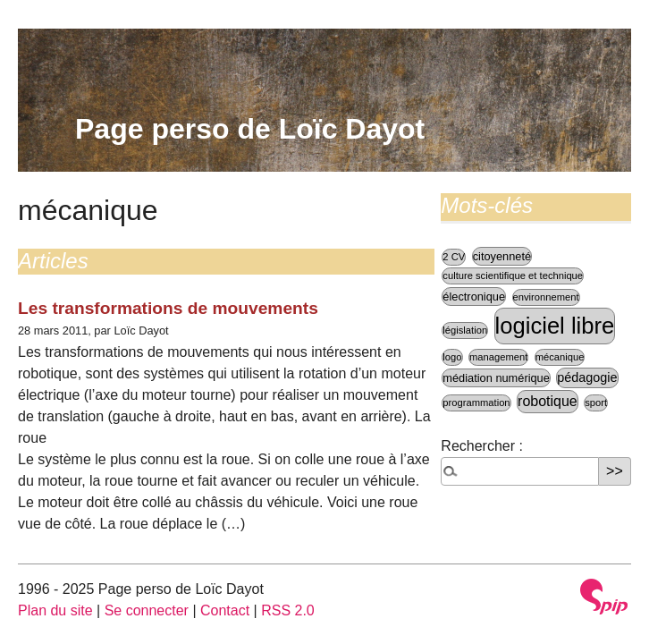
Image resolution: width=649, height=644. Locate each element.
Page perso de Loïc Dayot (250, 129)
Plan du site (55, 610)
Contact (225, 610)
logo (452, 357)
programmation (476, 402)
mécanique (560, 357)
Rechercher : (482, 446)
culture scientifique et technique (513, 275)
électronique (474, 297)
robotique (548, 401)
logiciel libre (555, 326)
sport (596, 402)
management (498, 357)
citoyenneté (502, 256)
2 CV (454, 257)
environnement (546, 297)
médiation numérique (496, 378)
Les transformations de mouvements (168, 308)
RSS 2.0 (288, 610)
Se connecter (147, 610)
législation (465, 330)
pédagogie (587, 377)
